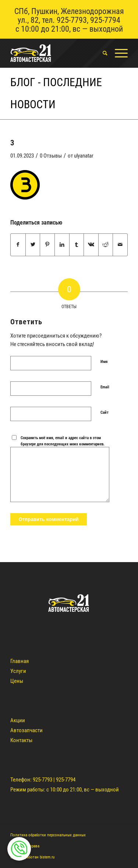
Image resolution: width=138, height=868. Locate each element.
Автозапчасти (26, 730)
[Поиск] (101, 53)
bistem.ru (47, 857)
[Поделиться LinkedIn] (62, 245)
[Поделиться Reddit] (106, 245)
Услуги (18, 671)
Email (105, 387)
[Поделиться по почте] (120, 245)
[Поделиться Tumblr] (77, 245)
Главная (20, 661)
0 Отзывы (51, 156)
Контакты (21, 740)
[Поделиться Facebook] (18, 245)
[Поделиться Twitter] (33, 245)
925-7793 (72, 20)
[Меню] (118, 53)
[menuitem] (101, 53)
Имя (104, 362)
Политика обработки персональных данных (48, 835)
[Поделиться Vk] (91, 245)
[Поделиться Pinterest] (47, 245)
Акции (18, 720)
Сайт (105, 412)
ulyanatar (84, 156)
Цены (17, 681)
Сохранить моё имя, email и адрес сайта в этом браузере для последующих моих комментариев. (63, 441)
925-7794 (105, 20)
